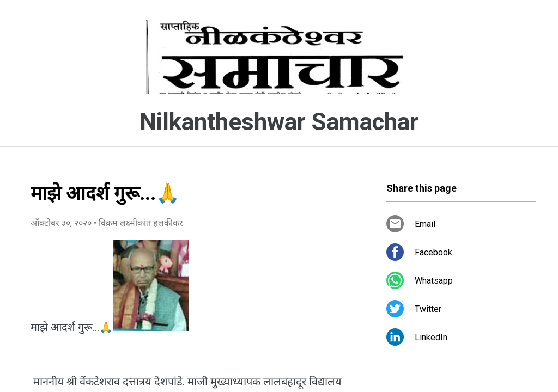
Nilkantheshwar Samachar (279, 122)
